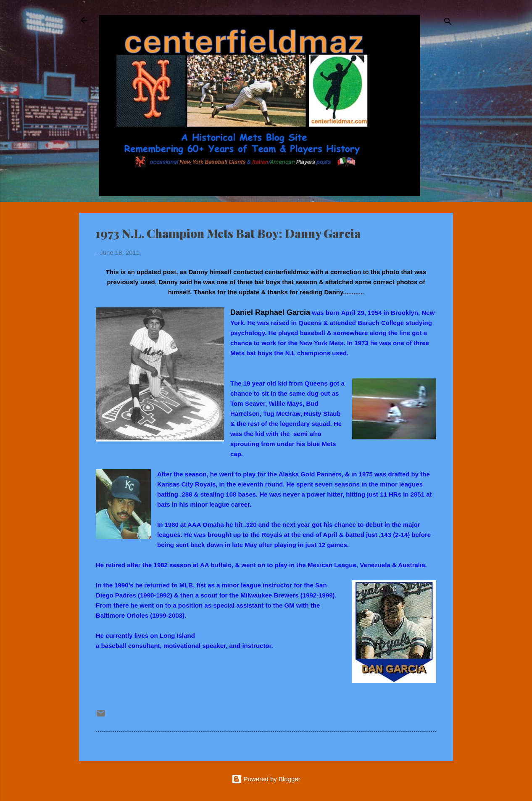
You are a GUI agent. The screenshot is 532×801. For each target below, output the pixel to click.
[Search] (448, 23)
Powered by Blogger (266, 779)
